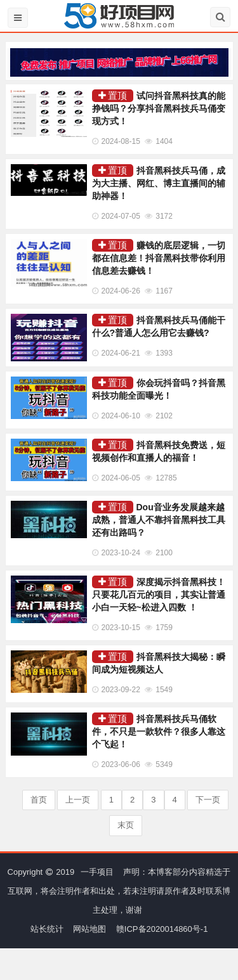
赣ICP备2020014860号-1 (162, 929)
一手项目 (97, 872)
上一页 (78, 800)
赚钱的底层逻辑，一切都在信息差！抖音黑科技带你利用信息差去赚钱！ (159, 258)
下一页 (208, 800)
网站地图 (89, 929)
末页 (126, 825)
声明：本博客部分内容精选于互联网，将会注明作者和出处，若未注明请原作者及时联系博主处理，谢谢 (119, 891)
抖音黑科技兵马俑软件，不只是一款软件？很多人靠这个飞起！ (159, 732)
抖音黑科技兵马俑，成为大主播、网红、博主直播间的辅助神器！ (159, 183)
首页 (39, 800)
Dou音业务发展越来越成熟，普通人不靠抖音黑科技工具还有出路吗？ (159, 520)
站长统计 (47, 929)
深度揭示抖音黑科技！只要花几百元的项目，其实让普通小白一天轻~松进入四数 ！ (159, 595)
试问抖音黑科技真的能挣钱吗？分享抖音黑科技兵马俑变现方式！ (159, 108)
